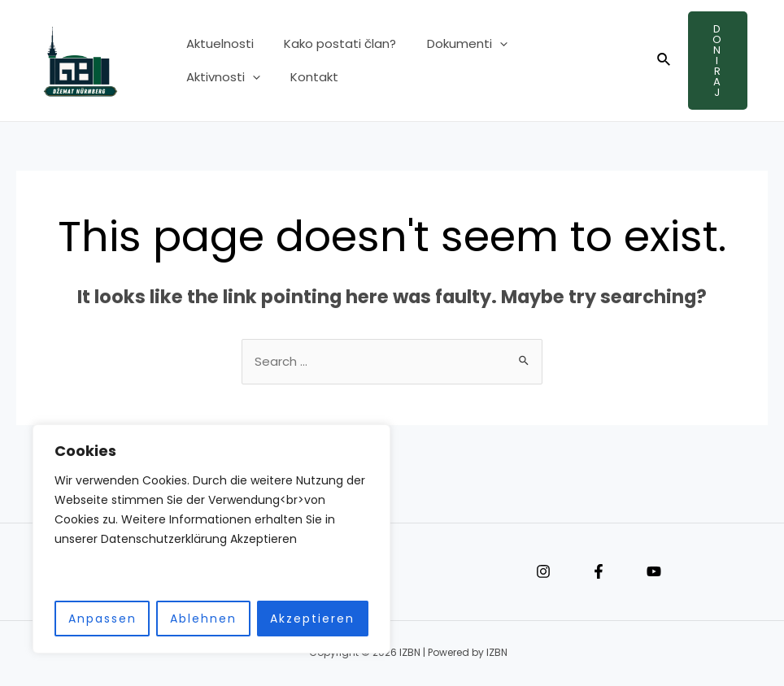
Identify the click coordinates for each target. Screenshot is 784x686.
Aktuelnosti (217, 49)
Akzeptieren (312, 619)
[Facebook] (599, 572)
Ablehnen (203, 619)
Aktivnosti (553, 50)
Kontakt (207, 72)
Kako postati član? (331, 49)
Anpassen (102, 619)
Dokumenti (452, 50)
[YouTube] (654, 572)
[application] (484, 50)
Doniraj (718, 61)
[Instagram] (543, 572)
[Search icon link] (664, 61)
